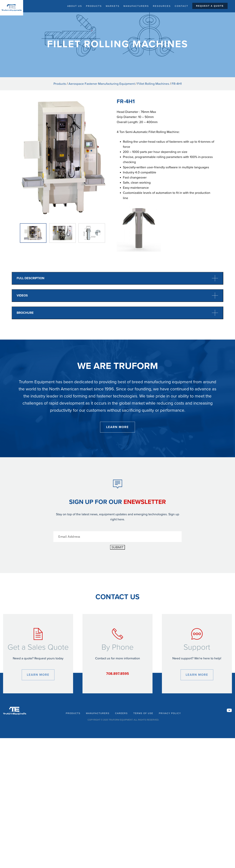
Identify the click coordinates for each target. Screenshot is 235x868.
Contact (182, 6)
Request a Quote (210, 6)
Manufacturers (136, 6)
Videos (117, 296)
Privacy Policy (170, 713)
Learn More (118, 427)
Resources (162, 6)
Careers (121, 713)
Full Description (117, 278)
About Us (74, 6)
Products (93, 6)
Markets (112, 6)
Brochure (117, 313)
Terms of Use (143, 713)
